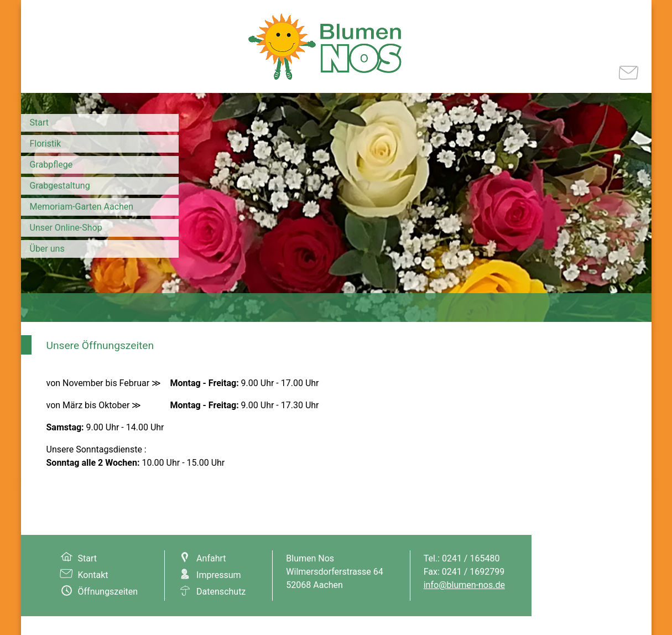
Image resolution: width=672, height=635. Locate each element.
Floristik (46, 144)
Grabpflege (51, 165)
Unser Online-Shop (66, 228)
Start (39, 123)
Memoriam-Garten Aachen (82, 207)
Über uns (47, 249)
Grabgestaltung (60, 186)
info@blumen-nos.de (464, 585)
